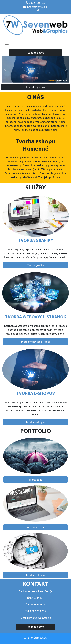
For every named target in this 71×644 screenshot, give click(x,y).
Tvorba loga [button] (35, 480)
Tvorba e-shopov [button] (35, 422)
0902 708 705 (37, 3)
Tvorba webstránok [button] (36, 527)
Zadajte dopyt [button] (36, 53)
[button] (5, 69)
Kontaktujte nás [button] (36, 87)
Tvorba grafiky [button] (35, 265)
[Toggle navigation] (7, 43)
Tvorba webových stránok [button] (36, 342)
